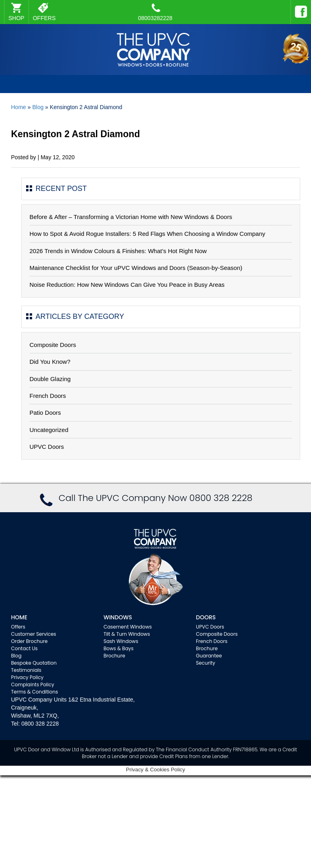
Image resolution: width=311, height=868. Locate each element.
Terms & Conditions (35, 692)
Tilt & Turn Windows (127, 634)
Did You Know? (50, 362)
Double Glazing (50, 379)
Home (19, 107)
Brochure (114, 656)
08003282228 (155, 12)
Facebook (299, 8)
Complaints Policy (33, 684)
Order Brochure (29, 641)
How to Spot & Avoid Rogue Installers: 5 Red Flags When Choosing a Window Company (148, 234)
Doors (206, 617)
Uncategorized (49, 430)
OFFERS (44, 18)
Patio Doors (45, 413)
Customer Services (34, 634)
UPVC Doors (47, 447)
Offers (18, 627)
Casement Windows (128, 627)
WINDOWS (118, 617)
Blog (38, 107)
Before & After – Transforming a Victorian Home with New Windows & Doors (131, 217)
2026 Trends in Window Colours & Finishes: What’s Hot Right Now (118, 251)
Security (205, 663)
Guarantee (209, 656)
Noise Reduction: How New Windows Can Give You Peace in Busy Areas (127, 285)
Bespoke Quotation (34, 663)
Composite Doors (53, 345)
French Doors (48, 396)
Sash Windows (121, 641)
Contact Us (24, 648)
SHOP (16, 18)
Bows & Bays (119, 648)
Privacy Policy (27, 677)
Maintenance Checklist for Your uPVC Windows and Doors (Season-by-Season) (136, 268)
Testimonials (26, 670)
